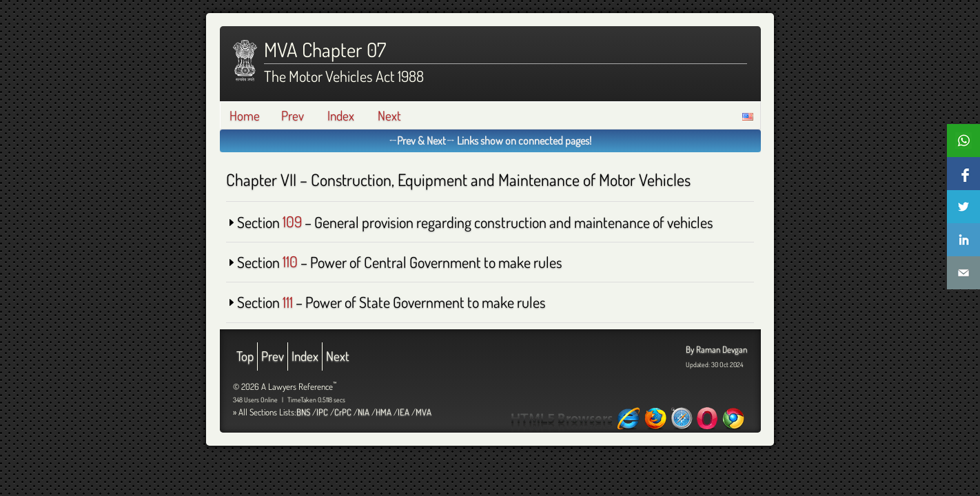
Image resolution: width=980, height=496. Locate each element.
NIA (364, 412)
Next (389, 115)
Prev (293, 115)
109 (292, 222)
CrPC (343, 412)
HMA (384, 412)
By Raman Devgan (716, 349)
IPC (322, 412)
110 (290, 262)
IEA (404, 412)
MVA (423, 412)
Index (341, 115)
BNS (303, 412)
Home (245, 115)
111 (288, 302)
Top (245, 356)
